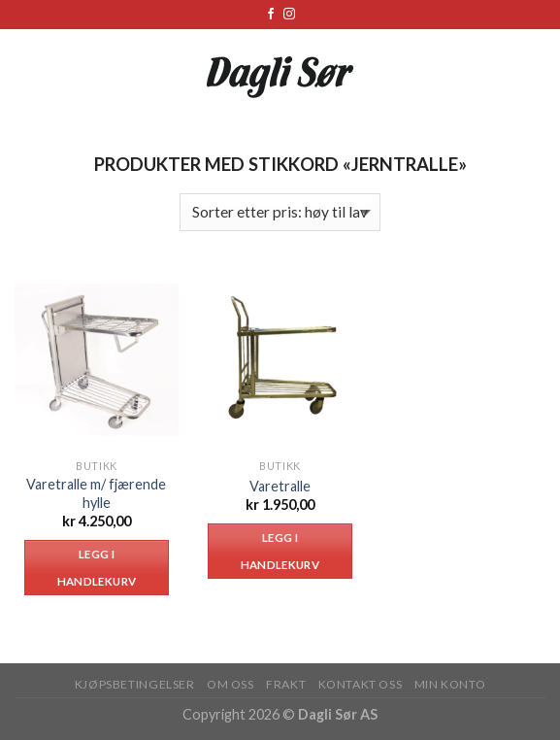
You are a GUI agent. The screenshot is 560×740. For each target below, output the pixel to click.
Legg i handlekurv (97, 568)
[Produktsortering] (280, 212)
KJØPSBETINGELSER (135, 684)
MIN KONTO (450, 684)
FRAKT (286, 684)
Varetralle (280, 486)
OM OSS (231, 684)
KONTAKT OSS (361, 684)
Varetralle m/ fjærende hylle (96, 493)
